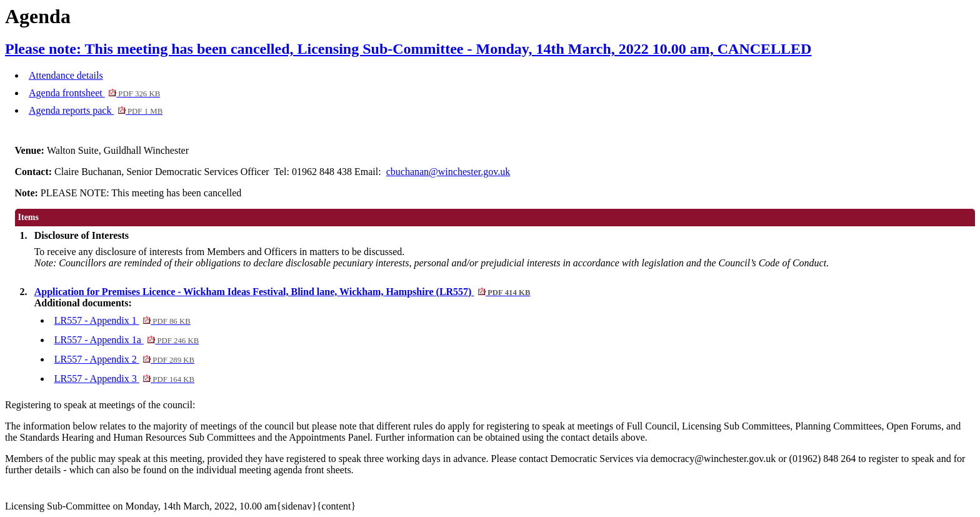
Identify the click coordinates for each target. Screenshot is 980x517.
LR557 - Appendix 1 (122, 320)
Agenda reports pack (96, 110)
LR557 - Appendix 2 (124, 359)
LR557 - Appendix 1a (127, 340)
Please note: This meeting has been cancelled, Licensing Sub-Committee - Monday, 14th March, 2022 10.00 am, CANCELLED (408, 49)
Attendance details (66, 75)
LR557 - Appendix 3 (124, 379)
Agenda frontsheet (94, 93)
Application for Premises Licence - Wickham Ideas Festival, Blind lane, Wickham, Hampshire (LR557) (282, 292)
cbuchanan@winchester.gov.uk (448, 172)
